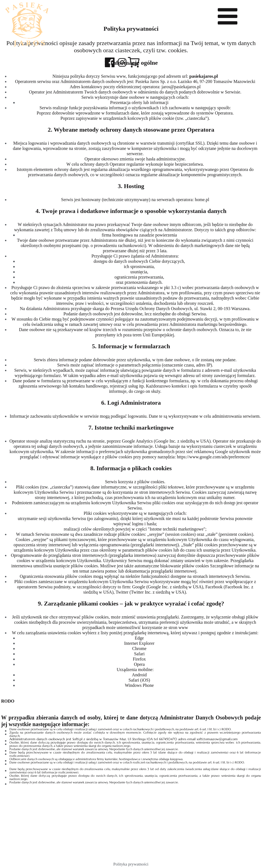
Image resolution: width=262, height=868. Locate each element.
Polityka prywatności (131, 864)
